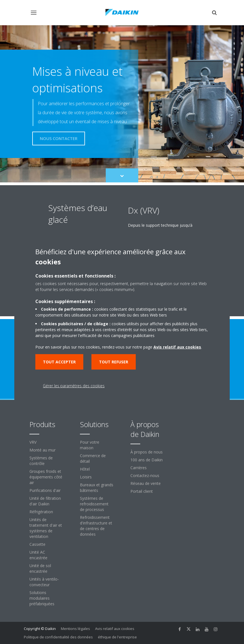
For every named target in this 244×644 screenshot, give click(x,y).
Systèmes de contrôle (41, 461)
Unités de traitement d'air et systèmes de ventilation (46, 528)
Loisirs (86, 477)
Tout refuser (114, 362)
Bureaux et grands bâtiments (97, 488)
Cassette (37, 544)
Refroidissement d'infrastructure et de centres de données (96, 526)
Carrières (139, 468)
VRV (33, 442)
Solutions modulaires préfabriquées (42, 598)
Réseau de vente (146, 483)
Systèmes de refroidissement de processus (94, 504)
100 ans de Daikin (147, 460)
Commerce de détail (93, 458)
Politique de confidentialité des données (58, 637)
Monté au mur (42, 450)
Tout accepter (59, 362)
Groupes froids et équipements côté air (46, 477)
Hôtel (85, 469)
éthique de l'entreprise (117, 637)
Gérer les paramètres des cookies (74, 386)
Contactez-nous (145, 475)
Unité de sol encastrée (40, 568)
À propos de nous (147, 452)
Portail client (142, 491)
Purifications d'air (45, 490)
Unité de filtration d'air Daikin (45, 501)
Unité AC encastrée (38, 555)
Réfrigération (41, 512)
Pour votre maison (90, 445)
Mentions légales (75, 629)
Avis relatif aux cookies (115, 629)
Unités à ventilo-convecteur (44, 582)
